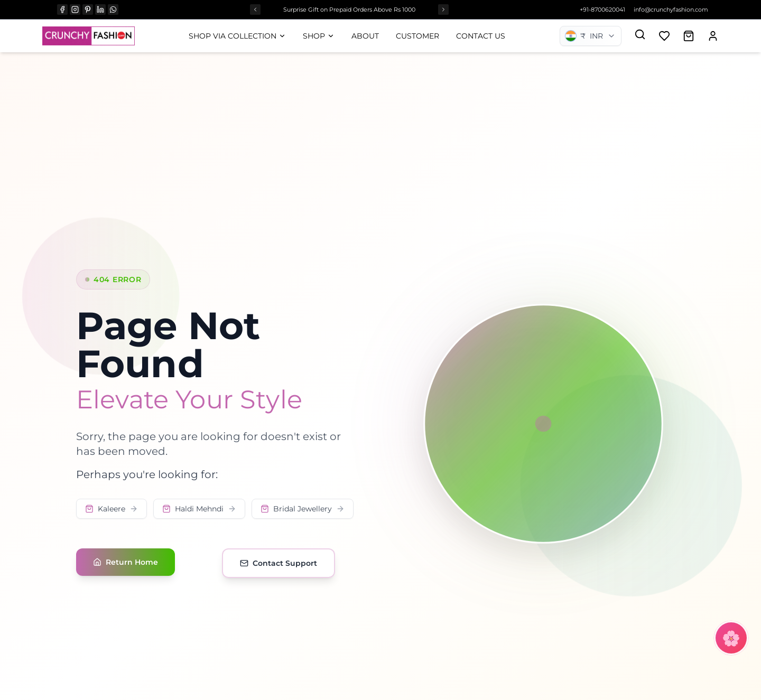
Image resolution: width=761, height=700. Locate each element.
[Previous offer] (255, 10)
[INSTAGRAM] (75, 10)
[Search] (640, 34)
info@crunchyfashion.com (671, 10)
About (365, 36)
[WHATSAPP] (113, 10)
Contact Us (481, 36)
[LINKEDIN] (100, 10)
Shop (319, 36)
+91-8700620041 (602, 10)
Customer (417, 36)
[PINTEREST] (88, 10)
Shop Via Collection (237, 36)
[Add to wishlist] (664, 36)
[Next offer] (443, 10)
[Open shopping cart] (689, 36)
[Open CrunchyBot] (731, 638)
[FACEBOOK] (62, 10)
